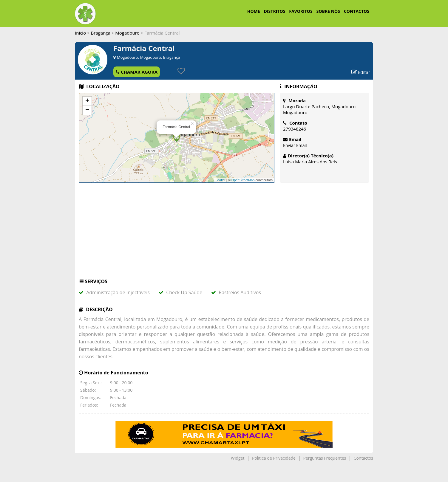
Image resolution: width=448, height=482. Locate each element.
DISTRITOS (275, 11)
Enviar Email (295, 145)
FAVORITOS (301, 11)
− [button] (87, 110)
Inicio (80, 33)
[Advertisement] (224, 233)
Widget (238, 458)
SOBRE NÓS (328, 11)
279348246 (295, 129)
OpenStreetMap (243, 180)
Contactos (363, 458)
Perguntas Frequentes (325, 458)
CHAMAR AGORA (137, 72)
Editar (361, 72)
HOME (254, 11)
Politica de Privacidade (274, 458)
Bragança (101, 33)
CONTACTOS (357, 11)
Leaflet (221, 180)
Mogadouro (127, 33)
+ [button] (87, 101)
